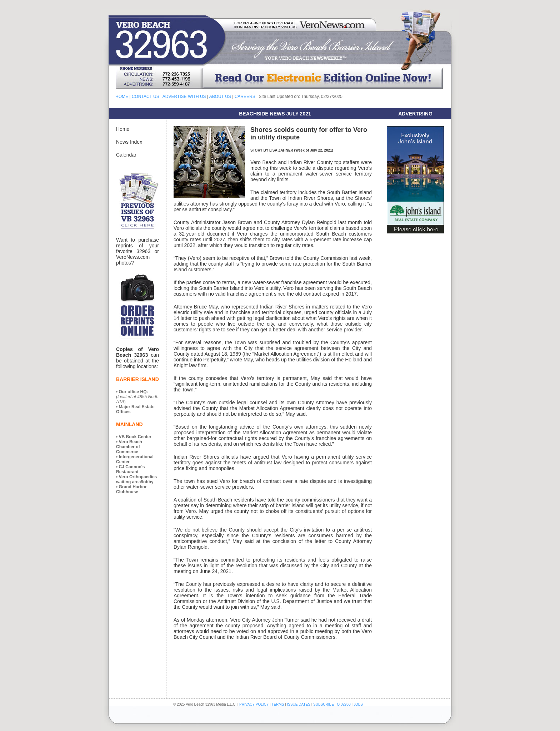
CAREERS (245, 97)
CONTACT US (146, 97)
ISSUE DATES (299, 704)
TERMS (278, 704)
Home (123, 129)
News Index (129, 142)
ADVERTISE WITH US (184, 97)
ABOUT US (220, 97)
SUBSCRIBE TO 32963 (332, 704)
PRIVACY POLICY (254, 704)
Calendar (126, 155)
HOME (122, 97)
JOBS (358, 704)
